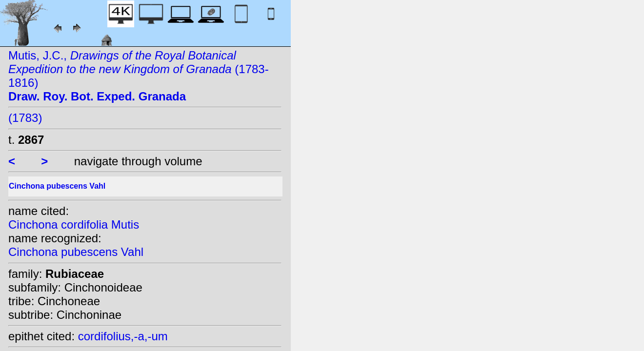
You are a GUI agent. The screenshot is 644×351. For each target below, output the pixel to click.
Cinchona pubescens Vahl (76, 252)
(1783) (25, 118)
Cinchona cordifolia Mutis (74, 224)
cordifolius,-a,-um (123, 336)
